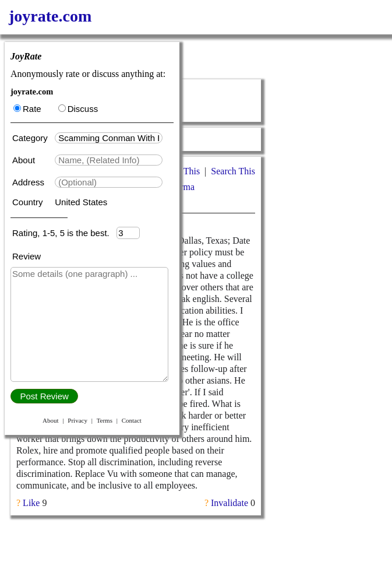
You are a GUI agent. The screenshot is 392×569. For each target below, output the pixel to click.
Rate (27, 109)
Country (29, 202)
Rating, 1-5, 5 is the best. (64, 233)
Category (32, 138)
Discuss (78, 109)
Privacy (77, 420)
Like (31, 503)
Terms (105, 420)
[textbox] (109, 138)
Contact (132, 420)
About (25, 160)
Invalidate (229, 503)
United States (81, 202)
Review (27, 256)
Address (29, 182)
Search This (233, 171)
